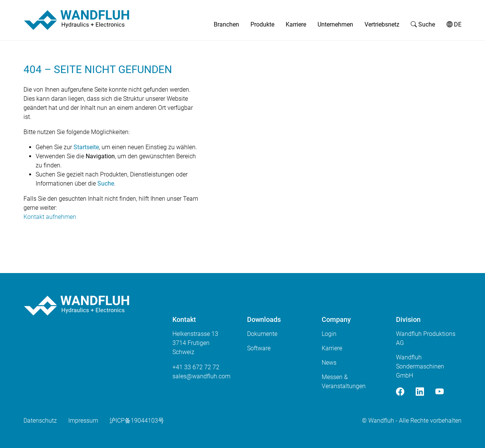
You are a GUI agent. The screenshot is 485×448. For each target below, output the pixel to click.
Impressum (83, 421)
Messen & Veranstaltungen (344, 382)
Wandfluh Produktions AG (426, 338)
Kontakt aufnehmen (50, 217)
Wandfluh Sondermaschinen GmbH (420, 366)
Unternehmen (335, 24)
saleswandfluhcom (201, 376)
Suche (423, 24)
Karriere (296, 24)
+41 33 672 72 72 (196, 367)
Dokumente (262, 334)
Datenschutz (40, 421)
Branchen (226, 24)
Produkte (262, 24)
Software (259, 348)
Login (329, 334)
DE (454, 24)
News (329, 363)
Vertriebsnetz (382, 24)
